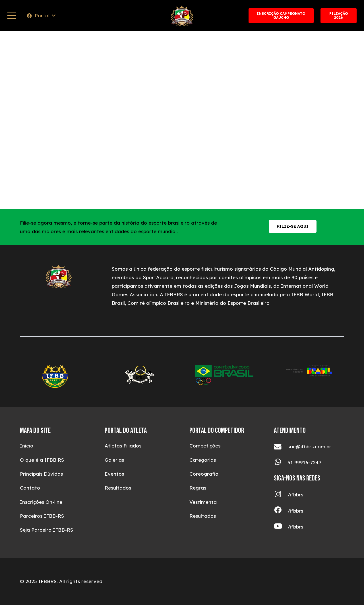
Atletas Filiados (123, 446)
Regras (198, 488)
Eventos (114, 474)
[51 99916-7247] (281, 463)
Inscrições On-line (41, 502)
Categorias (203, 460)
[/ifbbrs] (281, 495)
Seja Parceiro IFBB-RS (46, 530)
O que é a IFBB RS (42, 460)
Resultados (118, 488)
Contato (30, 488)
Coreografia (204, 474)
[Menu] (12, 16)
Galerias (114, 460)
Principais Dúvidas (41, 474)
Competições (205, 446)
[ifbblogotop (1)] (182, 16)
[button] (41, 16)
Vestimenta (203, 502)
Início (27, 446)
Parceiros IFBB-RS (42, 516)
